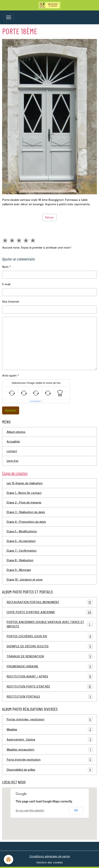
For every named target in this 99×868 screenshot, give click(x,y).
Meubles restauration (49, 750)
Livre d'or (13, 461)
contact (12, 451)
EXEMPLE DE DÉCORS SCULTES (49, 646)
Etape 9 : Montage (19, 570)
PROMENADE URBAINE (49, 666)
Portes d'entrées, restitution (49, 719)
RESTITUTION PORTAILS (49, 697)
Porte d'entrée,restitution (49, 760)
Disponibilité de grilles (49, 770)
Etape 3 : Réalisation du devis (26, 512)
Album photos (16, 432)
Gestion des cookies (50, 862)
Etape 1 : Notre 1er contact (24, 493)
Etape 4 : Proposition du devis (26, 522)
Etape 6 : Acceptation (21, 541)
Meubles (49, 729)
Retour (49, 217)
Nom (5, 267)
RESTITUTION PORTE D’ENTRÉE (49, 687)
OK (76, 810)
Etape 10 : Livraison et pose (24, 579)
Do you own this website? (30, 811)
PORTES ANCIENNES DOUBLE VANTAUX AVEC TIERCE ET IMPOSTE (49, 624)
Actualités (13, 441)
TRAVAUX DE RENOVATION (49, 656)
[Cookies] (9, 860)
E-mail (6, 284)
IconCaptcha (35, 401)
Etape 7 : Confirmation (22, 551)
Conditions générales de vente (50, 856)
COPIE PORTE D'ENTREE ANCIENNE (49, 612)
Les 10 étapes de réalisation (25, 483)
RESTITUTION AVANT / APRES (49, 676)
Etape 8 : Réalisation (20, 560)
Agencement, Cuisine (49, 740)
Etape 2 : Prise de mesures (24, 502)
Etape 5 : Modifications (22, 531)
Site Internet (11, 302)
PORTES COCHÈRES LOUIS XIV (49, 636)
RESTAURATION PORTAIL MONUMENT (49, 602)
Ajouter (11, 410)
